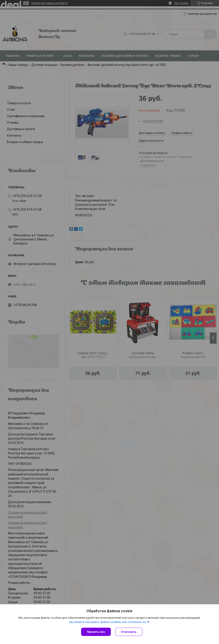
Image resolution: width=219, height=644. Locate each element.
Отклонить (129, 632)
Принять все (96, 632)
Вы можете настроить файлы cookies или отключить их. (108, 622)
